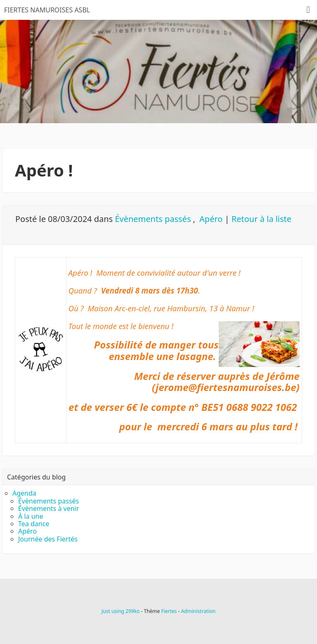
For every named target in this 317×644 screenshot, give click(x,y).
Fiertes (169, 611)
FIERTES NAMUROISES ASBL (47, 10)
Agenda (24, 493)
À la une (31, 516)
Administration (198, 611)
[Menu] (308, 10)
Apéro (211, 219)
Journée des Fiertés (48, 539)
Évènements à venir (48, 508)
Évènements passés (153, 219)
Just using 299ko (121, 611)
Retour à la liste (261, 219)
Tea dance (34, 524)
